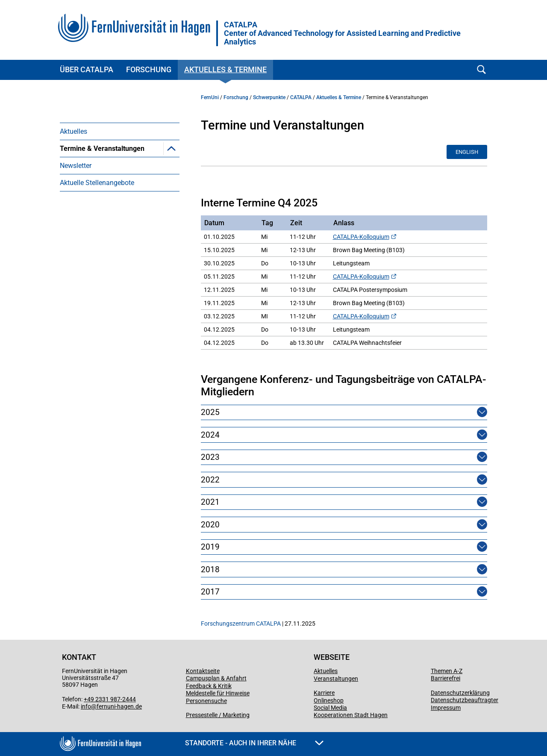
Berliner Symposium (103, 200)
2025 (210, 412)
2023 (210, 457)
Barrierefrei (446, 678)
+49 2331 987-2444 (110, 699)
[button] (171, 148)
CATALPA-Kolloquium (361, 237)
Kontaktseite (203, 671)
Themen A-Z (447, 671)
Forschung (149, 69)
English (467, 152)
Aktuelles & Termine (225, 69)
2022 (210, 480)
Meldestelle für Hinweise (218, 693)
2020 (210, 525)
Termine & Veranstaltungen (102, 149)
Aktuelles (74, 131)
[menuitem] (120, 131)
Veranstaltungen (336, 679)
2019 (210, 547)
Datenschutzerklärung (460, 693)
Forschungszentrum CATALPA (241, 624)
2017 (210, 592)
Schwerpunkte (269, 97)
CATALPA (342, 33)
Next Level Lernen (99, 166)
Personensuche (206, 701)
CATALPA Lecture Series (109, 183)
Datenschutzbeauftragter (465, 700)
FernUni (210, 97)
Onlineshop (329, 700)
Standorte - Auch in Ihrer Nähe (254, 743)
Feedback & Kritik (209, 686)
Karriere (324, 693)
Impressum (446, 708)
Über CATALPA (87, 69)
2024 (210, 435)
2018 (210, 569)
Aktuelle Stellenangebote (97, 234)
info (86, 706)
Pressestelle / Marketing (218, 715)
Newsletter (76, 217)
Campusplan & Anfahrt (216, 678)
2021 (210, 502)
